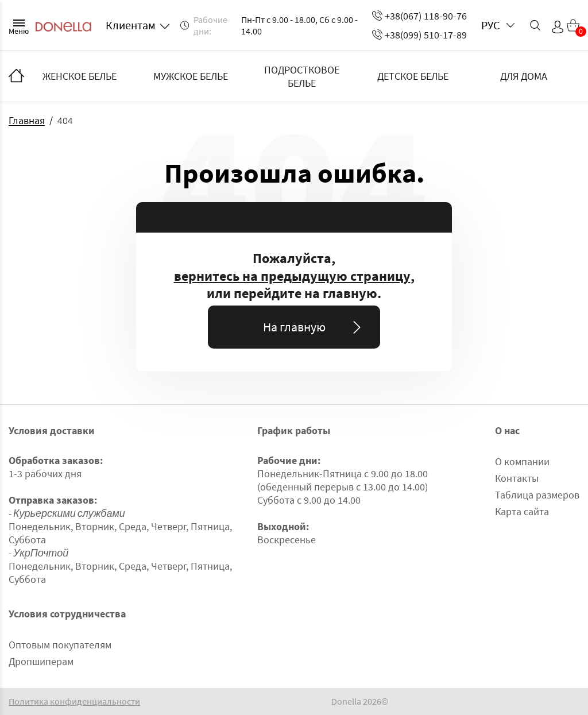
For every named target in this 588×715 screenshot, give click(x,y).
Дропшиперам (41, 661)
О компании (522, 461)
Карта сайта (522, 511)
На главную (314, 327)
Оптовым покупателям (60, 645)
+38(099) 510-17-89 (419, 35)
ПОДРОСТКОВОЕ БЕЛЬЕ (302, 76)
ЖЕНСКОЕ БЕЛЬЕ (80, 76)
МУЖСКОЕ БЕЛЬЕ (191, 76)
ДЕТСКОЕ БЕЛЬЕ (413, 76)
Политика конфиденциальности (74, 702)
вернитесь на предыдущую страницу (292, 276)
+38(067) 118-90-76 (419, 16)
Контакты (517, 478)
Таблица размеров (537, 495)
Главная (27, 120)
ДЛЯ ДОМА (524, 76)
